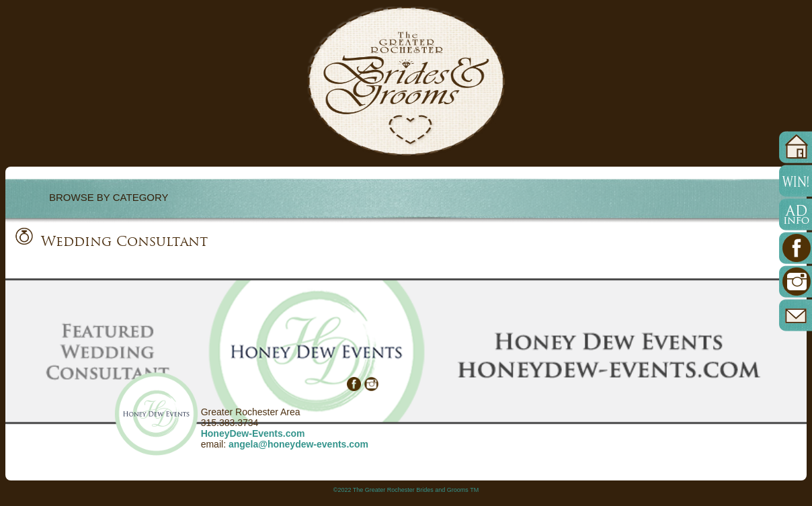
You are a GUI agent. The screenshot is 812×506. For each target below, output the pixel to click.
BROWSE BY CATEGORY (109, 197)
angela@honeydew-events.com (298, 444)
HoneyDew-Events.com (253, 433)
